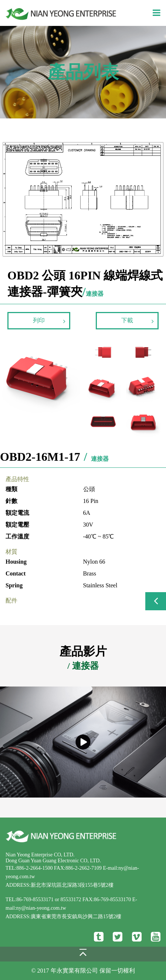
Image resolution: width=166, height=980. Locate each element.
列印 (49, 321)
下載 (138, 321)
